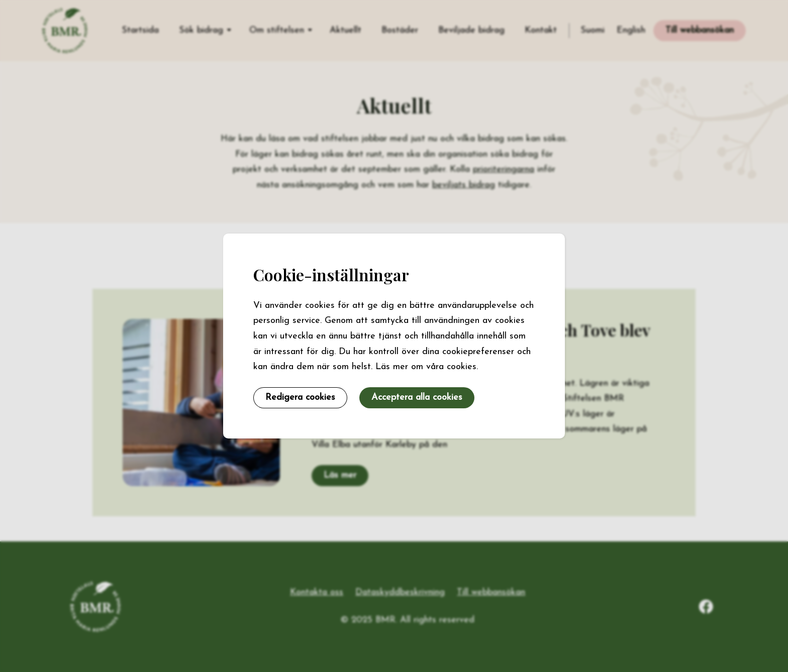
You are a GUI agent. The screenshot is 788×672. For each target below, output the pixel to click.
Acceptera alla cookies (417, 398)
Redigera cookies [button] (300, 398)
